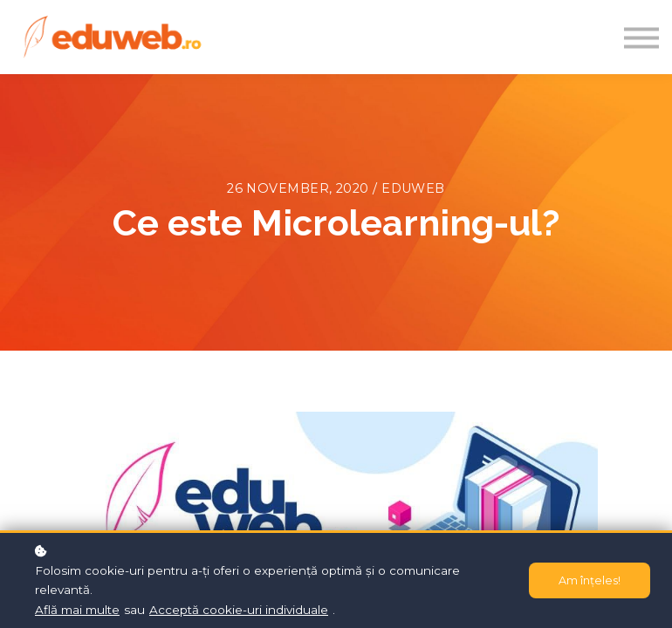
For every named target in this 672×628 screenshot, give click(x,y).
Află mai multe (77, 610)
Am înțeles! (590, 580)
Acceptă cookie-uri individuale (239, 610)
